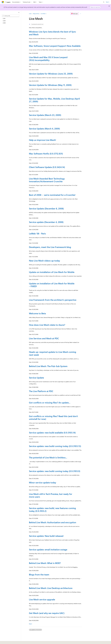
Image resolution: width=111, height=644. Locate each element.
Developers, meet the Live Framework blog (50, 247)
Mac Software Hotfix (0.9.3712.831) (46, 154)
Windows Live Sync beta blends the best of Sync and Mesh (52, 33)
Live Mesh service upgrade (42, 599)
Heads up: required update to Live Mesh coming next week (53, 353)
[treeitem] (11, 19)
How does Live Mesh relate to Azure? (47, 325)
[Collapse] (19, 12)
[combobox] (11, 16)
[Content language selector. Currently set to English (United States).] (9, 642)
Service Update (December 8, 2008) (46, 208)
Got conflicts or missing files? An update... (50, 403)
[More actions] (81, 14)
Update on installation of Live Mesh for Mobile (52, 272)
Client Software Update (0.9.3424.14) (47, 167)
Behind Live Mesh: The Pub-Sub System (48, 366)
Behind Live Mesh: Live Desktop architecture (51, 588)
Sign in (108, 2)
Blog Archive (36, 14)
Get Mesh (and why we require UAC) (47, 613)
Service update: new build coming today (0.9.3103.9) (55, 471)
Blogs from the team (39, 574)
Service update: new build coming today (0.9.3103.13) (55, 446)
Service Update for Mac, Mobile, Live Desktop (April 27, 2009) (54, 100)
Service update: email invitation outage (48, 549)
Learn (30, 14)
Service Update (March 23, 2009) (45, 115)
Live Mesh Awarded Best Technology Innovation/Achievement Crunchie (47, 180)
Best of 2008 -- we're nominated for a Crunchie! (52, 195)
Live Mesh (43, 14)
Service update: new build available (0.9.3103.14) (52, 433)
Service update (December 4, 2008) (46, 222)
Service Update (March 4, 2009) (44, 129)
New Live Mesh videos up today (44, 261)
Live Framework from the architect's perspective (53, 300)
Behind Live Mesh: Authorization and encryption (53, 522)
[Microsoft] (3, 2)
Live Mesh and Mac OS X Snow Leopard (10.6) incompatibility (48, 59)
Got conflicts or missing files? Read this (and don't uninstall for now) (53, 418)
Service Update (36, 378)
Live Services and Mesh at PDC (44, 338)
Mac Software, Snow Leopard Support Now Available (55, 46)
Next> (31, 624)
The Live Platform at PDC (41, 391)
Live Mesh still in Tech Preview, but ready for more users (51, 495)
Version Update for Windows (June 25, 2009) (51, 74)
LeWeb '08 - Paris (37, 233)
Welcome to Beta (37, 313)
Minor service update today (43, 482)
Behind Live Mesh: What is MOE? (45, 563)
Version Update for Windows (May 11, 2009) (50, 85)
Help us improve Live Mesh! (42, 140)
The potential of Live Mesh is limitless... (48, 457)
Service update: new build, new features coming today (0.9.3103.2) (52, 509)
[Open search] (104, 2)
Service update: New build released (46, 536)
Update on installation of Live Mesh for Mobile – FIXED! (52, 285)
